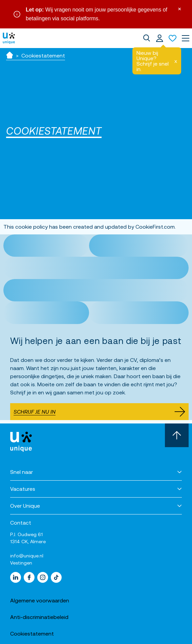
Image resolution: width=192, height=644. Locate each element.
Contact (21, 523)
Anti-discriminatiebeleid (39, 617)
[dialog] (147, 38)
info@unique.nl (27, 556)
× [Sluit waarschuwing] (179, 8)
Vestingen (21, 563)
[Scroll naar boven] (177, 435)
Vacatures (23, 489)
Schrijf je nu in (99, 412)
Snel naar (22, 472)
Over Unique (25, 506)
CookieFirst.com (155, 227)
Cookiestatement (32, 634)
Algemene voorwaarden (40, 600)
